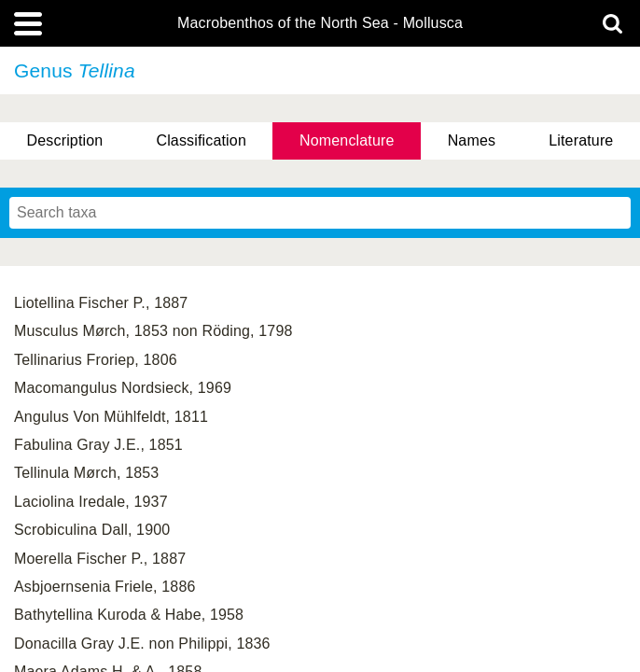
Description (65, 140)
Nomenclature (347, 140)
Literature (581, 140)
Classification (201, 140)
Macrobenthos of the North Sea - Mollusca (320, 23)
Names (472, 140)
